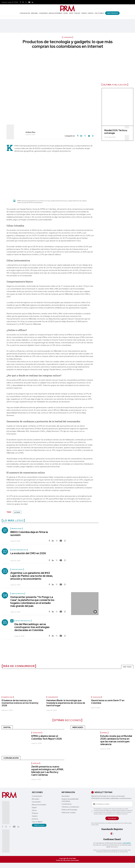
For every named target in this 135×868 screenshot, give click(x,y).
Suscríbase (66, 796)
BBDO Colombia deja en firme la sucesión (29, 534)
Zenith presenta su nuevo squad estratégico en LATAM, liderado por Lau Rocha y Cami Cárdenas (47, 771)
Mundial (104, 733)
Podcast (77, 13)
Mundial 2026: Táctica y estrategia (116, 132)
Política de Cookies (69, 813)
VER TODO (127, 667)
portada (17, 512)
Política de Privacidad (69, 810)
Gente (71, 13)
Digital (66, 13)
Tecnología (97, 697)
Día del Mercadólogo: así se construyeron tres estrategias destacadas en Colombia (32, 627)
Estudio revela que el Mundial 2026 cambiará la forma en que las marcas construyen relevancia (116, 740)
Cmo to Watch (99, 13)
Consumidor (43, 13)
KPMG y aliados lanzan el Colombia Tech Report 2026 (47, 737)
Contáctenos (67, 804)
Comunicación (25, 13)
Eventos (91, 13)
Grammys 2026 (8, 697)
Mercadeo (34, 13)
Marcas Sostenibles (55, 13)
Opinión (84, 13)
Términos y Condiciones (70, 807)
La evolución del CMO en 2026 (28, 553)
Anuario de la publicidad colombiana (70, 800)
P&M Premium (112, 13)
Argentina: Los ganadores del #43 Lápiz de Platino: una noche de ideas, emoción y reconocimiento (32, 576)
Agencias (36, 763)
